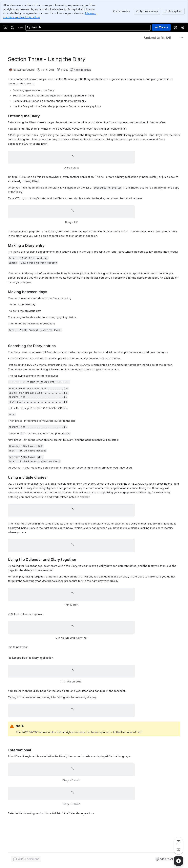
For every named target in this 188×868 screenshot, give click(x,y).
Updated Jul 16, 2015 (158, 38)
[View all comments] (178, 842)
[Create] (161, 27)
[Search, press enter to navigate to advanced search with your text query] (88, 27)
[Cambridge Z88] (21, 27)
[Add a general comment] (26, 859)
